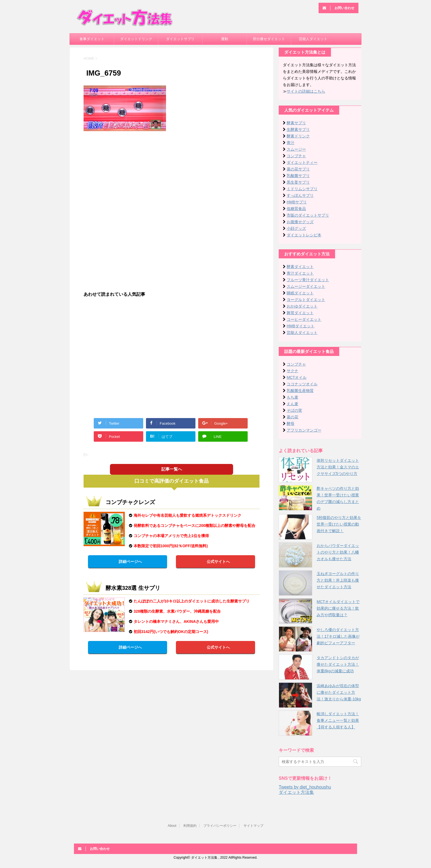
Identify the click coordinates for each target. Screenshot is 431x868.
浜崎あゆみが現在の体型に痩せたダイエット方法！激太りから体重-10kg (339, 692)
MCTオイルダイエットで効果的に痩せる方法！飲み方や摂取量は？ (338, 608)
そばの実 (294, 410)
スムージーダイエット (306, 286)
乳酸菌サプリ (298, 176)
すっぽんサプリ (300, 195)
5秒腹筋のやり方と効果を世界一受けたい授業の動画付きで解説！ (339, 524)
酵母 (291, 424)
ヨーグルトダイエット (306, 300)
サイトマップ (253, 826)
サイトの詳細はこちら (306, 91)
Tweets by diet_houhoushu (305, 787)
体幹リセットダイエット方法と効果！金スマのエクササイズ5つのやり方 (338, 467)
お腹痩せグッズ (300, 222)
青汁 (291, 143)
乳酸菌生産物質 (300, 391)
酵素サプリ (296, 123)
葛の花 (292, 417)
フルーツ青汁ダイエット (308, 280)
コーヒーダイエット (304, 319)
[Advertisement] (172, 175)
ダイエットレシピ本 (304, 235)
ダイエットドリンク (136, 39)
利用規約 (190, 826)
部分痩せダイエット (269, 39)
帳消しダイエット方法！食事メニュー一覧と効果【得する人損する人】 (338, 720)
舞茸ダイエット (300, 313)
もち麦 (292, 397)
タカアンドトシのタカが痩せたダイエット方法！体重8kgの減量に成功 (338, 664)
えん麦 (292, 404)
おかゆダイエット (302, 306)
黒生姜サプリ (298, 182)
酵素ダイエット (300, 267)
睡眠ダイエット (300, 293)
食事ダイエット (92, 39)
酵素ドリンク (298, 136)
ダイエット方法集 (296, 792)
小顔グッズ (296, 228)
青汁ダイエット (300, 273)
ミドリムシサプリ (302, 189)
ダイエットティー (302, 162)
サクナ (292, 371)
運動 (225, 39)
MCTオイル (297, 377)
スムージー (296, 149)
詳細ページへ (130, 562)
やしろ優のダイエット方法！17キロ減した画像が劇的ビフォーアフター (338, 636)
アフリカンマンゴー (304, 430)
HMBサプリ (297, 202)
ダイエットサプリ (180, 39)
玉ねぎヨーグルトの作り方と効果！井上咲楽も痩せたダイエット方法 (338, 580)
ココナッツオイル (302, 384)
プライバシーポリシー (220, 826)
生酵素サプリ (298, 129)
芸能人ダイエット (313, 39)
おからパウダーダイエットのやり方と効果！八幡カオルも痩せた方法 (338, 552)
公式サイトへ (218, 562)
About (172, 826)
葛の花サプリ (298, 169)
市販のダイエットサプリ (308, 215)
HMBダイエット (301, 326)
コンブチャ (296, 156)
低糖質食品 (296, 209)
